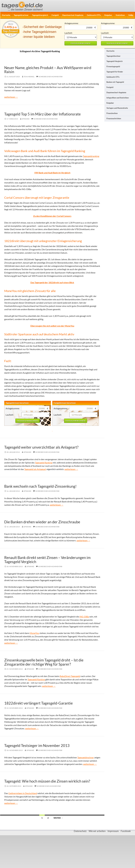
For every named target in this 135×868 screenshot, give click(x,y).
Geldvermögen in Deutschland (23, 793)
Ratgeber (108, 15)
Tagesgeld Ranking (44, 463)
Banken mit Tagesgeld (115, 82)
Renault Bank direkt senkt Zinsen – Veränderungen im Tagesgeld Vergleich (47, 559)
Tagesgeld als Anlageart (35, 469)
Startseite (6, 15)
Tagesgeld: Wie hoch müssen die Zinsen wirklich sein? (47, 781)
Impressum (113, 831)
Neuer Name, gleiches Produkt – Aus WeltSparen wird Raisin (48, 70)
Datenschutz (80, 831)
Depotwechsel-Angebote (73, 15)
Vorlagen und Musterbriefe (117, 108)
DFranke (26, 119)
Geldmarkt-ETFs (94, 15)
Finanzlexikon (112, 113)
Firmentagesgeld (113, 66)
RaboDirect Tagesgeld (70, 676)
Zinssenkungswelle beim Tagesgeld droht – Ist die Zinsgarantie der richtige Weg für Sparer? (44, 662)
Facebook (126, 831)
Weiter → (58, 818)
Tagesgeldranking (91, 156)
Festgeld (55, 15)
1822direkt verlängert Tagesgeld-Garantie (38, 703)
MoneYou (34, 633)
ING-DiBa (84, 617)
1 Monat (81, 37)
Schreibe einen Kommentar (51, 77)
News (131, 15)
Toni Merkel (29, 77)
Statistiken (120, 15)
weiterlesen (11, 97)
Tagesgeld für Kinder (115, 72)
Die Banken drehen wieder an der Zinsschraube (42, 522)
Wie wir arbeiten (97, 831)
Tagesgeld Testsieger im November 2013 (37, 745)
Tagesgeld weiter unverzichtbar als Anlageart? (41, 447)
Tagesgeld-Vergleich (114, 61)
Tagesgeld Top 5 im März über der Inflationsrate (42, 114)
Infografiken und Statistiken (118, 98)
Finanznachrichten (114, 118)
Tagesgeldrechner (21, 15)
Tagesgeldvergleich (40, 15)
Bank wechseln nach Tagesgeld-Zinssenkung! (40, 486)
